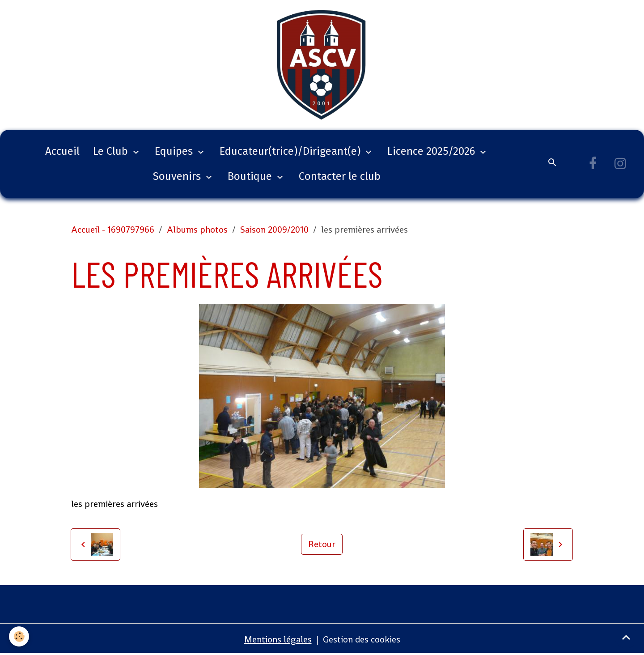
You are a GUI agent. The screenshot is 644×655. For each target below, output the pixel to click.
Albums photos (197, 230)
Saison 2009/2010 (274, 230)
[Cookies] (19, 636)
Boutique (251, 176)
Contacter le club (340, 176)
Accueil (62, 151)
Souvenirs (178, 176)
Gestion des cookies (362, 639)
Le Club (112, 151)
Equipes (175, 151)
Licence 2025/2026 (432, 151)
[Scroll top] (626, 637)
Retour (322, 544)
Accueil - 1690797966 (113, 230)
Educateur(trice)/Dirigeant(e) (291, 151)
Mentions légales (278, 639)
